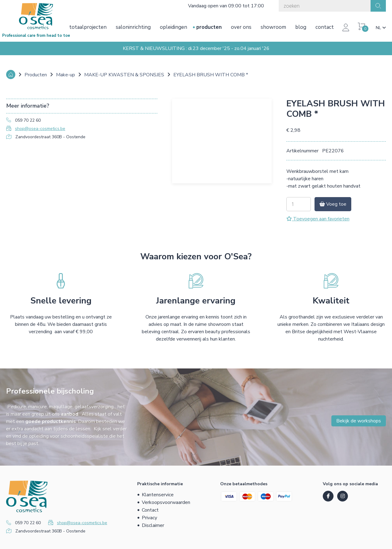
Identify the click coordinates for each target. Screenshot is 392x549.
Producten (209, 27)
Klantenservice (158, 495)
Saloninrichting (133, 27)
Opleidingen (173, 27)
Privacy (149, 518)
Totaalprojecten (88, 27)
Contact (325, 27)
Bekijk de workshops (359, 421)
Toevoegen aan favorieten (318, 219)
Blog (301, 27)
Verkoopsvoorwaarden (166, 502)
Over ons (241, 27)
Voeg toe (333, 204)
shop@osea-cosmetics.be (40, 129)
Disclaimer (153, 525)
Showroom (273, 27)
